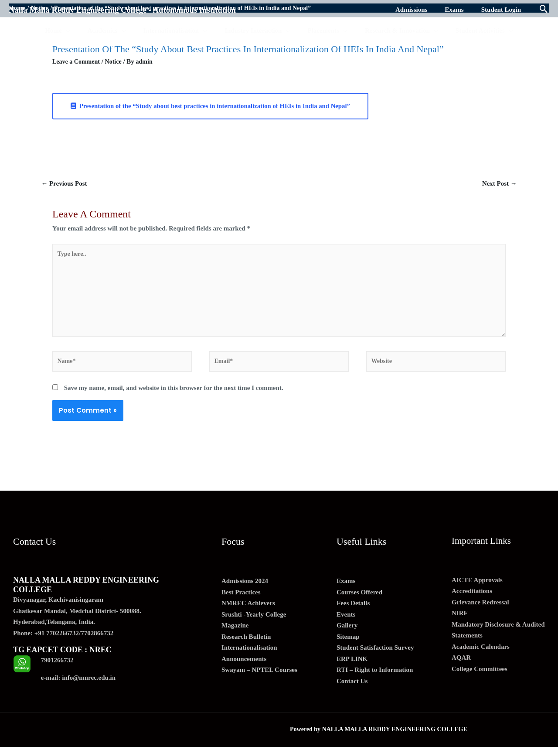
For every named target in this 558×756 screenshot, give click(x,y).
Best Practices (241, 601)
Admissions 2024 (245, 590)
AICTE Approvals (477, 589)
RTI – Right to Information (375, 679)
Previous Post (66, 184)
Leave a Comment (78, 61)
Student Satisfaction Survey (375, 657)
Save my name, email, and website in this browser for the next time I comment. (174, 397)
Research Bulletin (246, 645)
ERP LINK (352, 668)
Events (346, 623)
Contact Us (352, 690)
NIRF (460, 622)
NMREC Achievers (248, 612)
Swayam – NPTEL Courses (259, 679)
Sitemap (348, 645)
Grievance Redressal (480, 611)
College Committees (480, 678)
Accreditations (472, 600)
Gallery (347, 634)
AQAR (461, 667)
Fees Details (353, 612)
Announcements (244, 668)
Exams (346, 590)
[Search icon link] (544, 10)
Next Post (498, 184)
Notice (117, 61)
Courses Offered (359, 601)
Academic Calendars (481, 655)
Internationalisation (249, 657)
